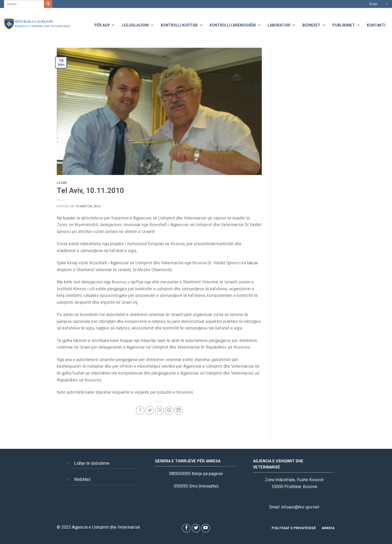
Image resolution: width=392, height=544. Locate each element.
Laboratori (282, 25)
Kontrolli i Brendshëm (235, 25)
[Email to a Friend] (160, 411)
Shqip (378, 4)
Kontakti (376, 25)
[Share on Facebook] (140, 411)
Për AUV (105, 25)
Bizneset (314, 25)
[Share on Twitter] (150, 411)
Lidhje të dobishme (92, 463)
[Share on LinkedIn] (179, 411)
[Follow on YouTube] (206, 528)
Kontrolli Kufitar (182, 25)
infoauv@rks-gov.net (300, 507)
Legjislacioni (138, 25)
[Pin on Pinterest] (169, 411)
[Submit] (48, 4)
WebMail (82, 479)
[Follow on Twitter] (196, 528)
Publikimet (346, 25)
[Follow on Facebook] (186, 528)
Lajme (62, 183)
